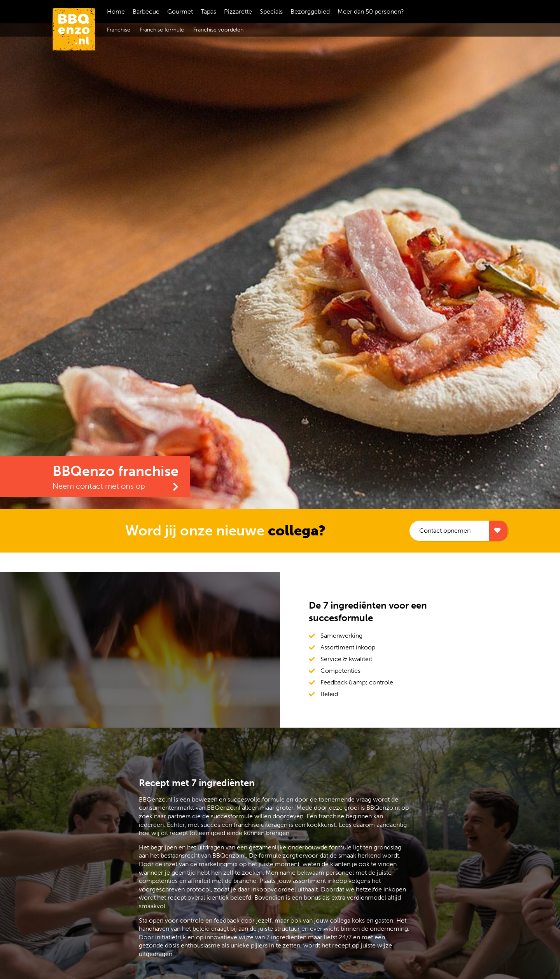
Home (116, 11)
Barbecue (146, 11)
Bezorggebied (310, 11)
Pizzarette (238, 11)
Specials (271, 11)
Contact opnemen (445, 531)
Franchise (119, 30)
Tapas (208, 11)
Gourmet (180, 11)
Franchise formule (162, 30)
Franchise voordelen (218, 30)
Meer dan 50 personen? (371, 11)
